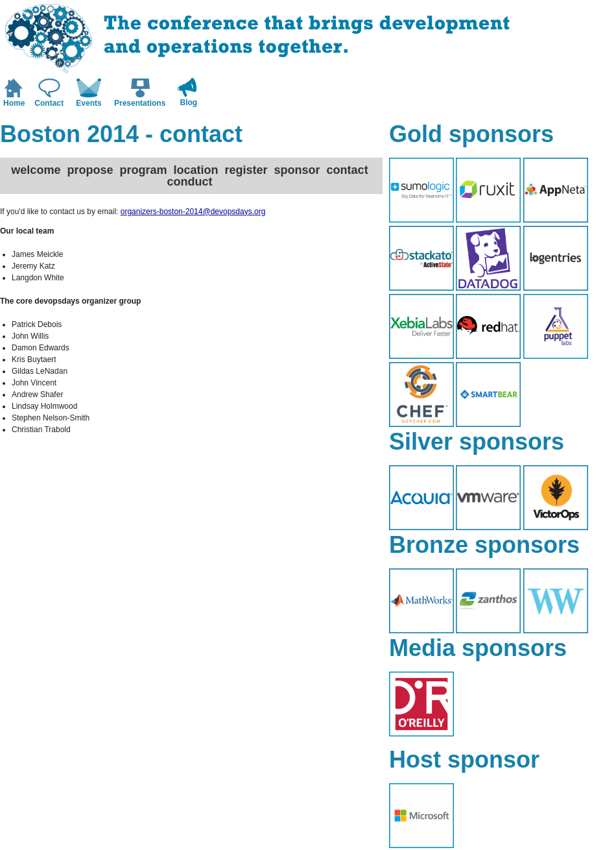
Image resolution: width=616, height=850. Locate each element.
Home (14, 103)
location (195, 170)
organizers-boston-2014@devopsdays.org (193, 212)
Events (89, 103)
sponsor (297, 170)
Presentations (140, 103)
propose (90, 170)
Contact (49, 103)
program (143, 170)
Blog (189, 103)
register (246, 170)
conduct (189, 182)
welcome (36, 170)
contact (348, 170)
